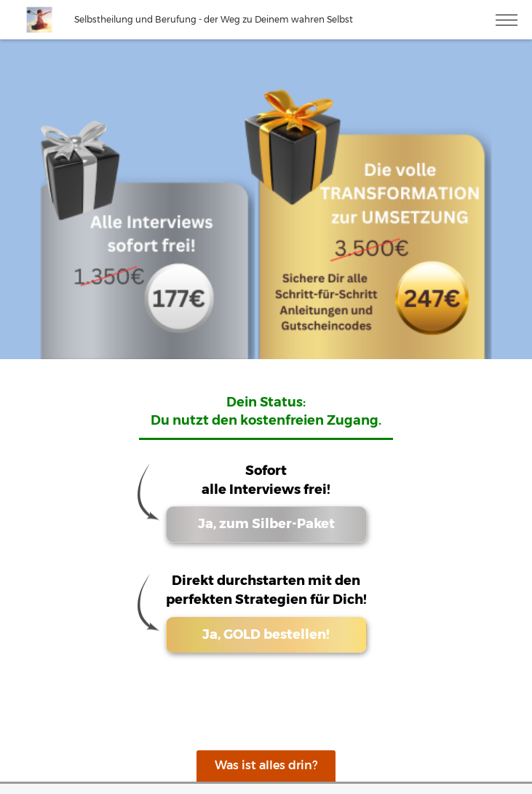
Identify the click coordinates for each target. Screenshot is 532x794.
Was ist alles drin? (266, 765)
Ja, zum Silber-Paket (266, 524)
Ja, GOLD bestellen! (266, 634)
